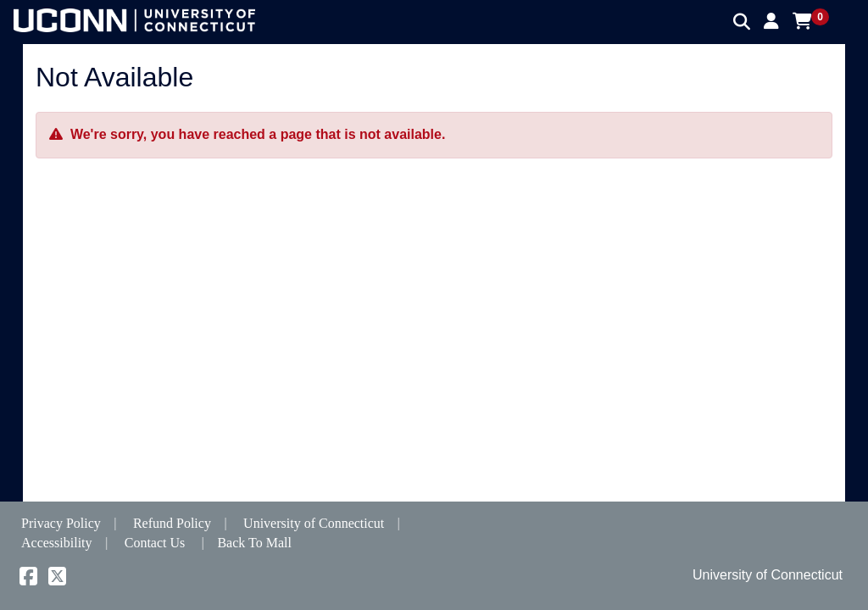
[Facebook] (28, 579)
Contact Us (155, 543)
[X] (57, 579)
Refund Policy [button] (172, 523)
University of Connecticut (314, 523)
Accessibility (57, 543)
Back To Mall (254, 543)
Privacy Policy (61, 523)
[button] (771, 21)
